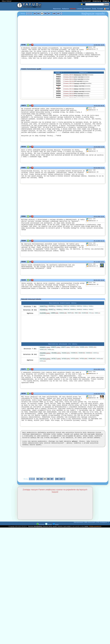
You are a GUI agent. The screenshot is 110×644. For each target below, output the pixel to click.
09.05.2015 (97, 296)
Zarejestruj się (97, 1)
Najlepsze (65, 9)
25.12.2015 (97, 254)
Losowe (80, 9)
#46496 (92, 376)
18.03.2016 (97, 108)
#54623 (60, 324)
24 (92, 183)
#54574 (79, 324)
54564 (58, 88)
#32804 (97, 330)
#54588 (84, 365)
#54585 (91, 324)
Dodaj (94, 9)
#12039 (45, 331)
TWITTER (48, 552)
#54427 (52, 327)
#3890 (55, 330)
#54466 (85, 327)
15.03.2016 (97, 156)
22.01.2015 (97, 387)
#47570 (100, 376)
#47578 (75, 376)
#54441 (66, 327)
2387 (58, 13)
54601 (58, 85)
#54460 (44, 327)
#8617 (78, 330)
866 (45, 13)
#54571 (66, 324)
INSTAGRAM (40, 552)
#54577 (65, 365)
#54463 (66, 371)
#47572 (43, 379)
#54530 (73, 327)
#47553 (84, 376)
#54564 (60, 327)
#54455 (91, 327)
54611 (58, 83)
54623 (58, 78)
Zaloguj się (106, 1)
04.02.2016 (97, 179)
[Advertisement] (8, 322)
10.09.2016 (97, 45)
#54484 (82, 371)
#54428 (89, 371)
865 (42, 13)
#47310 (45, 377)
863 (35, 13)
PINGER (56, 552)
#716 (91, 330)
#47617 (56, 376)
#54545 (93, 365)
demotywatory (38, 553)
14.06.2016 (97, 412)
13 (92, 300)
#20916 (63, 330)
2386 (54, 13)
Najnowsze (57, 9)
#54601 (85, 324)
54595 (58, 97)
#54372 (96, 371)
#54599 (73, 324)
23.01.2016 (97, 229)
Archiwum (87, 9)
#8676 (71, 330)
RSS (107, 9)
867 (49, 13)
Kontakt (100, 9)
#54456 (45, 371)
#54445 (79, 327)
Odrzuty (73, 9)
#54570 (44, 324)
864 (38, 13)
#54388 (74, 371)
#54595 (52, 324)
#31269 (85, 330)
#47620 (66, 376)
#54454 (42, 373)
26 (92, 416)
